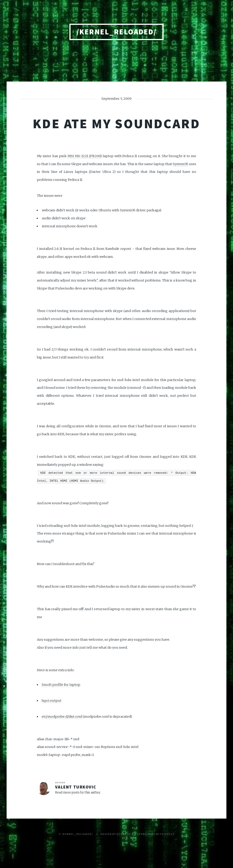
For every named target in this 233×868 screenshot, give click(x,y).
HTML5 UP (124, 834)
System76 (180, 164)
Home (10, 71)
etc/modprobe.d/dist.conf (62, 717)
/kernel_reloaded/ (116, 32)
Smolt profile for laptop (61, 685)
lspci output (52, 701)
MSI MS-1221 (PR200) (85, 156)
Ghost (169, 834)
